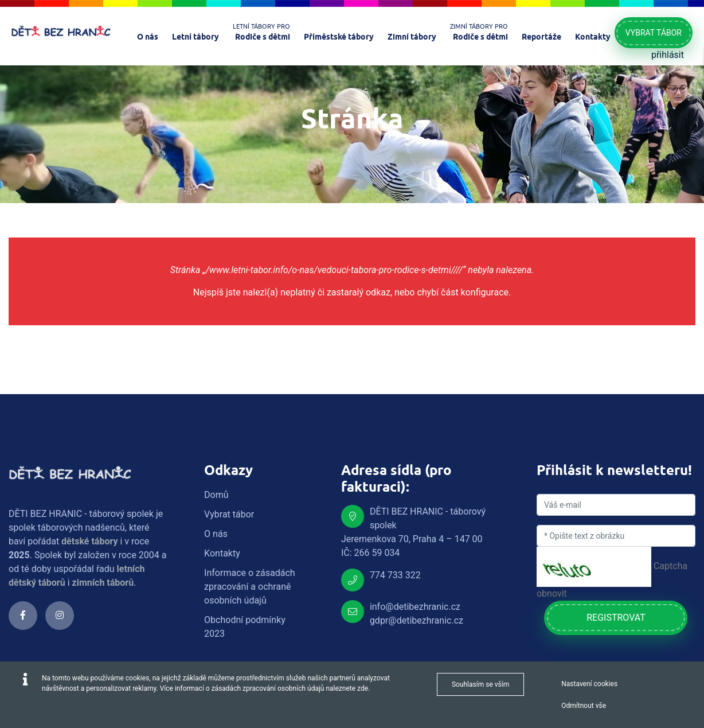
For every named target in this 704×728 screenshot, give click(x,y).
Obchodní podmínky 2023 (245, 627)
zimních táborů (103, 583)
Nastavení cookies (589, 684)
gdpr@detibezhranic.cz (416, 620)
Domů (216, 495)
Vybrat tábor (654, 33)
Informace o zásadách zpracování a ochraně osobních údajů (249, 587)
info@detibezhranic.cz (415, 607)
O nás (216, 534)
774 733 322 (395, 575)
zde (363, 688)
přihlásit (668, 55)
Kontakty (222, 553)
